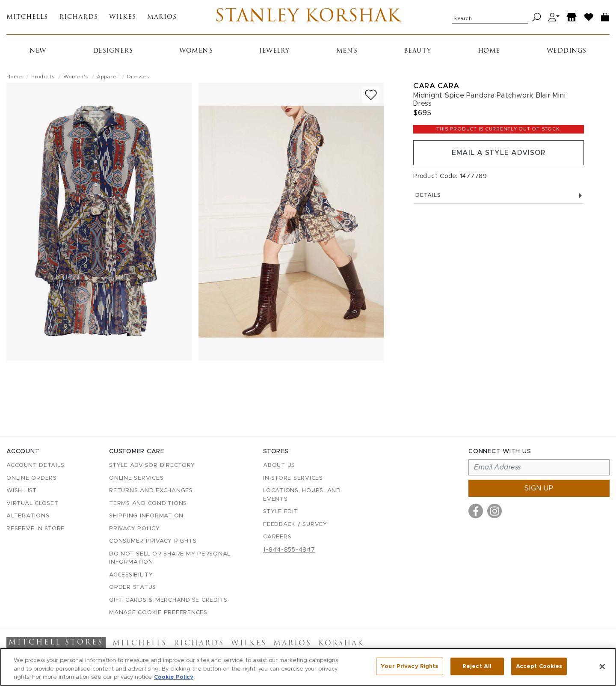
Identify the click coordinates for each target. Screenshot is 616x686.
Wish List (22, 491)
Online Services (136, 478)
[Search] (537, 17)
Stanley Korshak (308, 17)
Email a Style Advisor (499, 153)
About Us (279, 465)
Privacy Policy (135, 529)
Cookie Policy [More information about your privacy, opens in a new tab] (174, 677)
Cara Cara (436, 86)
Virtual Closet (33, 503)
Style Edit (281, 512)
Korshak (341, 644)
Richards (78, 17)
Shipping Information (146, 516)
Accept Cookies (539, 666)
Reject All (477, 666)
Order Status (133, 587)
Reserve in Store (36, 529)
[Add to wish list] (371, 95)
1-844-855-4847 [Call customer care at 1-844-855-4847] (289, 550)
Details (499, 195)
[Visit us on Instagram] (495, 511)
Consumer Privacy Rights (153, 541)
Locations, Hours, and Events (302, 495)
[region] (308, 667)
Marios (162, 17)
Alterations (28, 516)
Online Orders (32, 478)
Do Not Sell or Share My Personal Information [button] (170, 558)
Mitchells (27, 17)
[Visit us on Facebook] (476, 511)
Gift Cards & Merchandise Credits (168, 600)
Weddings (567, 51)
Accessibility (131, 575)
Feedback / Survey (295, 524)
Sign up (539, 488)
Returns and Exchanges (151, 491)
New (38, 51)
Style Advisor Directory (152, 465)
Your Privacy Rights (409, 666)
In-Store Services (293, 478)
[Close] (602, 666)
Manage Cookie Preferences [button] (158, 613)
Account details (35, 465)
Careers (277, 537)
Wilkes (123, 17)
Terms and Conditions (148, 503)
